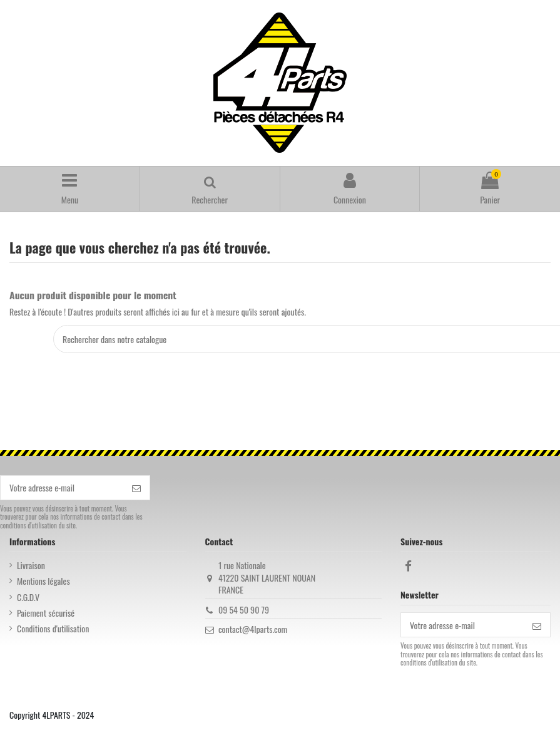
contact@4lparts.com (253, 629)
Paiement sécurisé (46, 613)
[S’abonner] (136, 488)
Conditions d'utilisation (53, 629)
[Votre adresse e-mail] (62, 488)
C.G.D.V (28, 597)
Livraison (31, 565)
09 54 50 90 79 (244, 609)
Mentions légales (43, 581)
